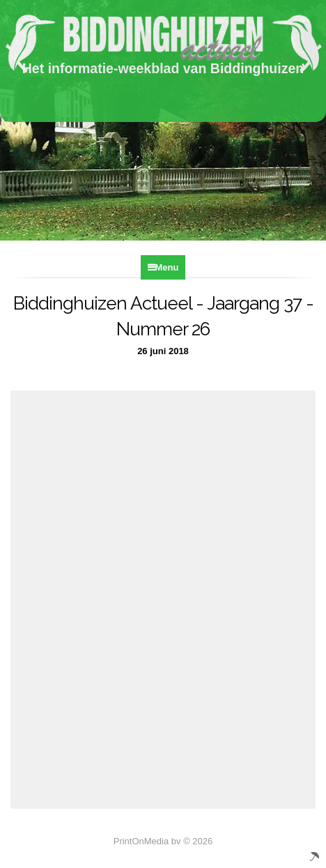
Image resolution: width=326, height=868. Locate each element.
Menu (167, 267)
